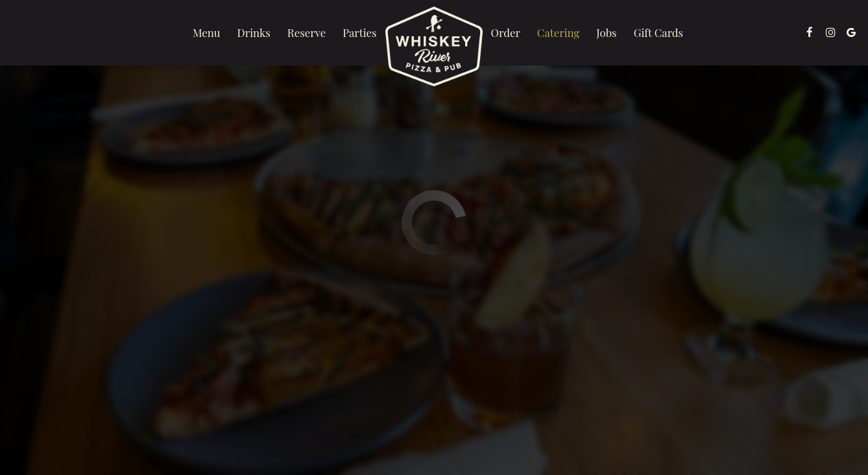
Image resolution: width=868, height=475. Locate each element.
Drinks (254, 32)
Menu (207, 32)
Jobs (606, 32)
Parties (359, 32)
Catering (558, 32)
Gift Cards (658, 32)
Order (506, 32)
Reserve (307, 32)
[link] (434, 46)
